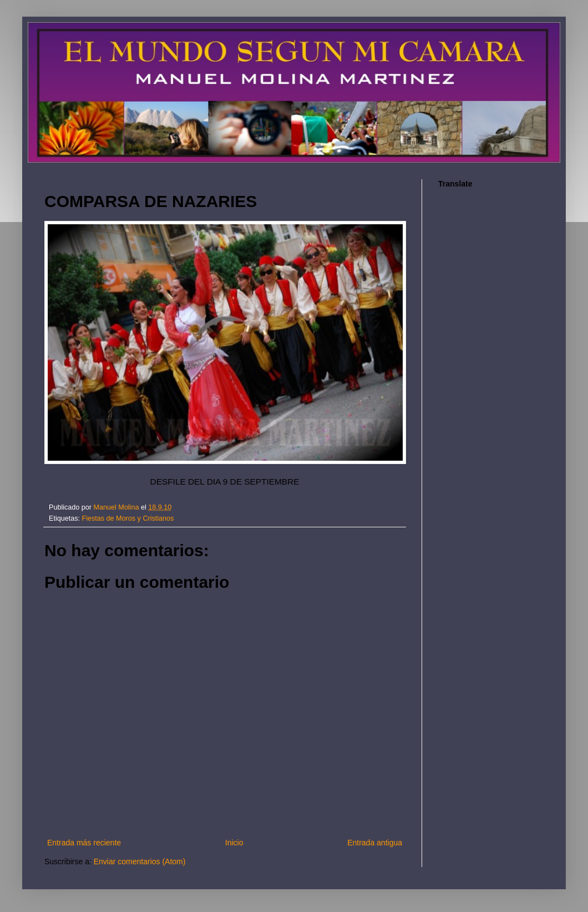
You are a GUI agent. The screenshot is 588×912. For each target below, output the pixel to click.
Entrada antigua (375, 843)
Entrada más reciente (84, 843)
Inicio (234, 843)
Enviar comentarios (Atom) (140, 861)
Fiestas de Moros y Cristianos (128, 518)
